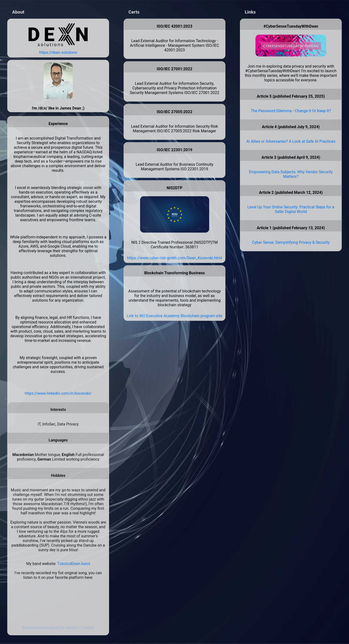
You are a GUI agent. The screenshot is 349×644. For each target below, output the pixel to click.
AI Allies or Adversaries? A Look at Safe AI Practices (291, 141)
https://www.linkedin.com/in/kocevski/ (58, 393)
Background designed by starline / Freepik (58, 628)
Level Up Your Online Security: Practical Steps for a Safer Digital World (291, 209)
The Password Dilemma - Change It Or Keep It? (291, 111)
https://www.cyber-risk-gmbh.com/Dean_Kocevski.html (174, 258)
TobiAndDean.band (74, 564)
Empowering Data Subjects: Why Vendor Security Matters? (291, 174)
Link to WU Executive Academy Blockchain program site (174, 316)
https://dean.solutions (58, 52)
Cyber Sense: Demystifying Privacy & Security (291, 242)
